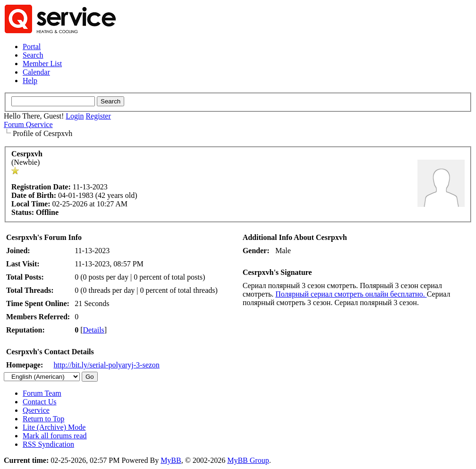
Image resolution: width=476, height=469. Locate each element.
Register (98, 116)
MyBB (171, 460)
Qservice (36, 410)
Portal (32, 47)
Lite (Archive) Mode (54, 427)
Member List (42, 64)
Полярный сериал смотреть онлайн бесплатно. (351, 294)
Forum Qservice (28, 124)
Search (33, 55)
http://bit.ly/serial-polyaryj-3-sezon (106, 365)
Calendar (36, 72)
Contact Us (40, 402)
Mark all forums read (55, 436)
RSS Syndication (48, 444)
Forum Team (42, 393)
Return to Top (43, 419)
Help (30, 81)
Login (75, 116)
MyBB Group (248, 460)
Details (94, 330)
